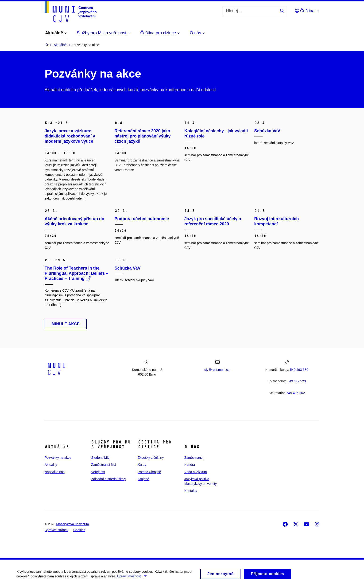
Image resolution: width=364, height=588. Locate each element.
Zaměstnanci (194, 458)
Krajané (143, 479)
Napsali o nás (55, 472)
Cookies (79, 530)
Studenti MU (100, 458)
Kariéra (190, 465)
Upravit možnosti (132, 578)
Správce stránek (56, 530)
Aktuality (51, 465)
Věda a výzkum (196, 472)
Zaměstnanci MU (104, 465)
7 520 (297, 381)
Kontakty (191, 491)
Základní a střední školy (108, 479)
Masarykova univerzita (72, 524)
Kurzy (142, 465)
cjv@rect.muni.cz (217, 370)
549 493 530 (299, 370)
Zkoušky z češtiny (151, 458)
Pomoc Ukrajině (149, 472)
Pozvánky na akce (58, 458)
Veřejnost (98, 472)
